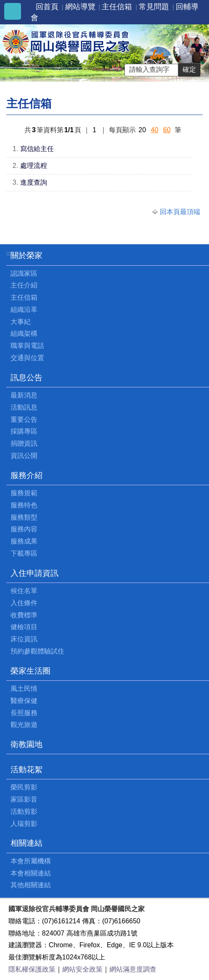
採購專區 (24, 431)
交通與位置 (27, 358)
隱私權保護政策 (32, 969)
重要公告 (24, 419)
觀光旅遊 (24, 725)
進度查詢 (34, 182)
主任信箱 (117, 7)
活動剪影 (24, 811)
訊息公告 (26, 378)
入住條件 (24, 603)
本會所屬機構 (31, 861)
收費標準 (24, 615)
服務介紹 (26, 475)
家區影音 (24, 799)
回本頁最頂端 (180, 212)
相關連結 (26, 843)
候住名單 (24, 591)
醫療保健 (24, 701)
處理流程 (34, 166)
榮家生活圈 (30, 671)
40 (155, 130)
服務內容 (24, 529)
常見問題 (154, 7)
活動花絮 (26, 770)
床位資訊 (24, 639)
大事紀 (21, 322)
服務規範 (24, 493)
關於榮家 (26, 255)
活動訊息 (24, 407)
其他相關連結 (31, 885)
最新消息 (24, 395)
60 (167, 130)
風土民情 (24, 689)
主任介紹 (24, 285)
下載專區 (24, 553)
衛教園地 (26, 744)
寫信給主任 (37, 149)
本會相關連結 (31, 873)
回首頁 (47, 7)
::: (9, 253)
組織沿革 (24, 310)
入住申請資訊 (34, 573)
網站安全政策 (82, 969)
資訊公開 (24, 456)
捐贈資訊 (24, 443)
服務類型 (24, 517)
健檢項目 (24, 627)
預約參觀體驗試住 (37, 651)
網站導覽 (80, 7)
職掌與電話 (27, 346)
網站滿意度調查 (133, 969)
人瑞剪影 (24, 824)
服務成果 (24, 541)
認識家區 (24, 273)
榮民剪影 (24, 787)
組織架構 (24, 333)
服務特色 (24, 505)
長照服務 (24, 713)
